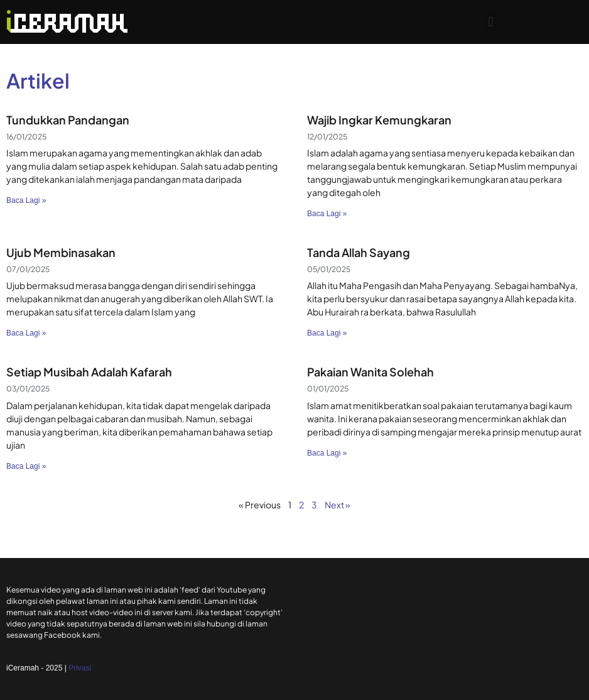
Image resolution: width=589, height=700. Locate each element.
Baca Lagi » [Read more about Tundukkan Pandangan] (26, 200)
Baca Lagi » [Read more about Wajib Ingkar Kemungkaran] (327, 214)
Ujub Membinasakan (61, 252)
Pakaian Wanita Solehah (370, 372)
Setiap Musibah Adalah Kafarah (89, 372)
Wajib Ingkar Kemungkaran (379, 120)
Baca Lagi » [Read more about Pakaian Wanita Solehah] (327, 453)
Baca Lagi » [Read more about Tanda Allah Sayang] (327, 333)
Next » (338, 505)
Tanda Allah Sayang (359, 252)
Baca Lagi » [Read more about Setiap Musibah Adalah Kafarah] (26, 466)
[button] (491, 22)
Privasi (80, 668)
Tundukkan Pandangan (68, 120)
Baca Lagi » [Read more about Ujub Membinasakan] (26, 333)
